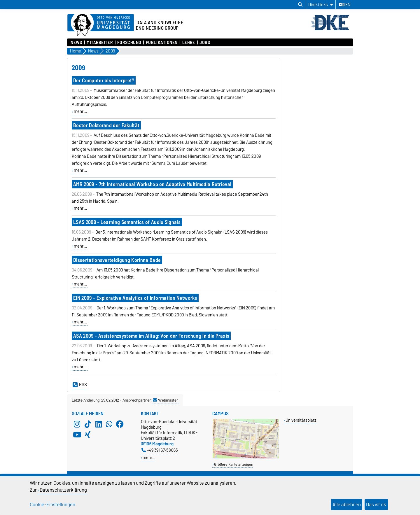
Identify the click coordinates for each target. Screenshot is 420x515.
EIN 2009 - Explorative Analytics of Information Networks (135, 298)
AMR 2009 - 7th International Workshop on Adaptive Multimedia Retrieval (152, 184)
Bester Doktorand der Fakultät (106, 125)
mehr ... (80, 111)
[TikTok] (88, 424)
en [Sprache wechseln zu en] (345, 5)
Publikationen (162, 43)
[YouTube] (77, 435)
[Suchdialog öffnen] (300, 5)
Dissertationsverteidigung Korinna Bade (117, 260)
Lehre (189, 43)
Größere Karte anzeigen (234, 464)
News (76, 43)
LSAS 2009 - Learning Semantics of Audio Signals (127, 222)
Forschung (129, 43)
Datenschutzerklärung (63, 490)
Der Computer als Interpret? (104, 80)
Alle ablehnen (347, 505)
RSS (80, 385)
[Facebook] (120, 424)
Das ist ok (376, 505)
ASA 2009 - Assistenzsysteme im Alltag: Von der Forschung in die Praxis (151, 336)
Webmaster (165, 400)
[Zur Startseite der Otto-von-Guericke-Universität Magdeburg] (101, 25)
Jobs (205, 43)
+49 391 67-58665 (160, 450)
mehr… (149, 457)
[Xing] (88, 435)
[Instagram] (77, 424)
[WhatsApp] (109, 424)
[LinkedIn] (99, 424)
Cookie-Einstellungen (52, 505)
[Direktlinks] (321, 5)
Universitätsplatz (301, 420)
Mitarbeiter (100, 43)
